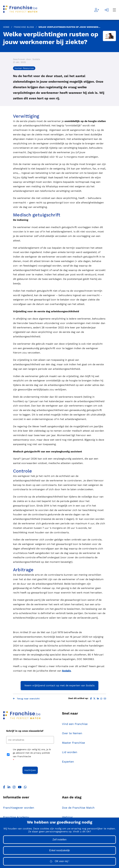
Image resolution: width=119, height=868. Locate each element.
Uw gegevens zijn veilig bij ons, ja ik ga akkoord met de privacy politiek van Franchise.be (32, 755)
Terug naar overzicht (26, 699)
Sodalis (66, 671)
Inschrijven (30, 770)
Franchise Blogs (24, 27)
